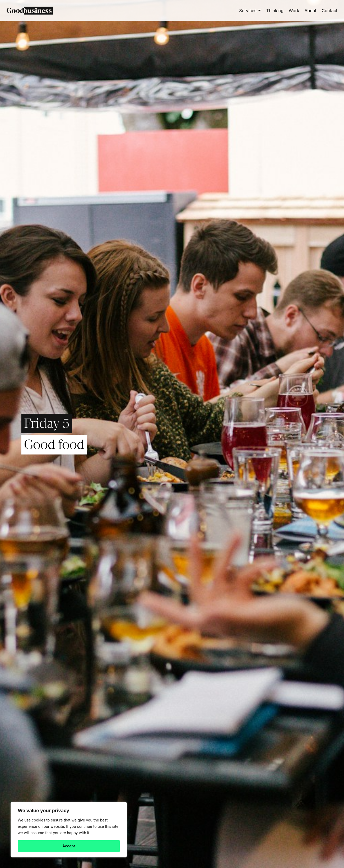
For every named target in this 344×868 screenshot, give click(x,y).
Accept (69, 846)
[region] (69, 830)
